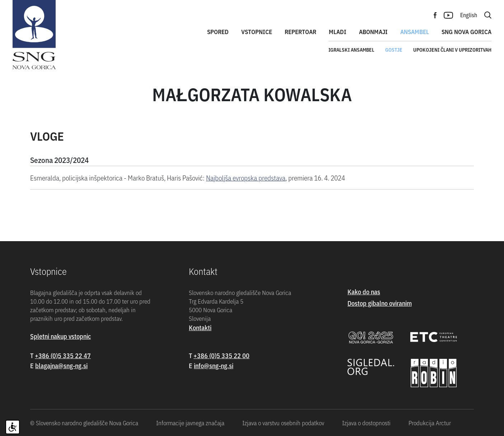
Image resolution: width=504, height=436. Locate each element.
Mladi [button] (338, 32)
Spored (218, 32)
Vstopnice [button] (257, 32)
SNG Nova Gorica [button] (466, 32)
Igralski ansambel (351, 50)
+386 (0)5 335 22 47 (63, 355)
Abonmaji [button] (373, 32)
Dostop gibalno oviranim (380, 303)
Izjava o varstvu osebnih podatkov (283, 423)
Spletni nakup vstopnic (60, 336)
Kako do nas (364, 292)
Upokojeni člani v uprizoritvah (452, 50)
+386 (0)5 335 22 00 (221, 355)
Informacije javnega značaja (190, 423)
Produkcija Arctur (430, 423)
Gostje (394, 50)
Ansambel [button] (415, 32)
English (469, 15)
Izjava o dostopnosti (366, 423)
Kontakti (200, 327)
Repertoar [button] (300, 32)
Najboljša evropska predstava (246, 177)
